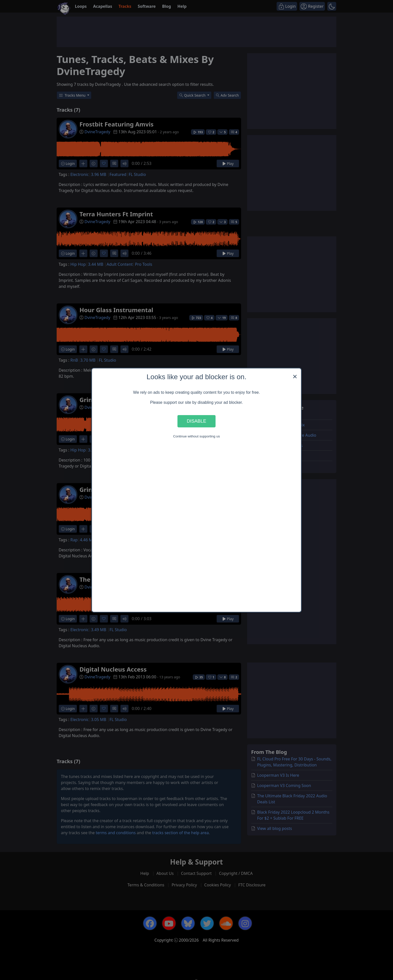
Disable (197, 421)
